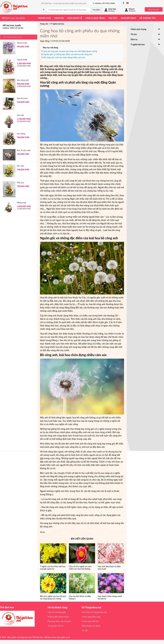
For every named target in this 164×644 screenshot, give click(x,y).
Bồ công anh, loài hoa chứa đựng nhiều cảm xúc (64, 57)
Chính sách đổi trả (90, 621)
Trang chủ (44, 18)
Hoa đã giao (128, 18)
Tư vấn (85, 630)
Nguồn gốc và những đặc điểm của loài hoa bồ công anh (68, 54)
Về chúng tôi (147, 18)
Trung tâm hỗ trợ (56, 626)
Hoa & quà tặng (95, 18)
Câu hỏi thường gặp (57, 612)
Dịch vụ (59, 18)
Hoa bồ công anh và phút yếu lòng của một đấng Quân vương (70, 51)
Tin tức (113, 18)
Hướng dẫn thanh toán (58, 617)
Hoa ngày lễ (75, 18)
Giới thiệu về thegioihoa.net (94, 612)
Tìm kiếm (96, 10)
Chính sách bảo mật (91, 617)
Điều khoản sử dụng (91, 626)
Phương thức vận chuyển (59, 621)
